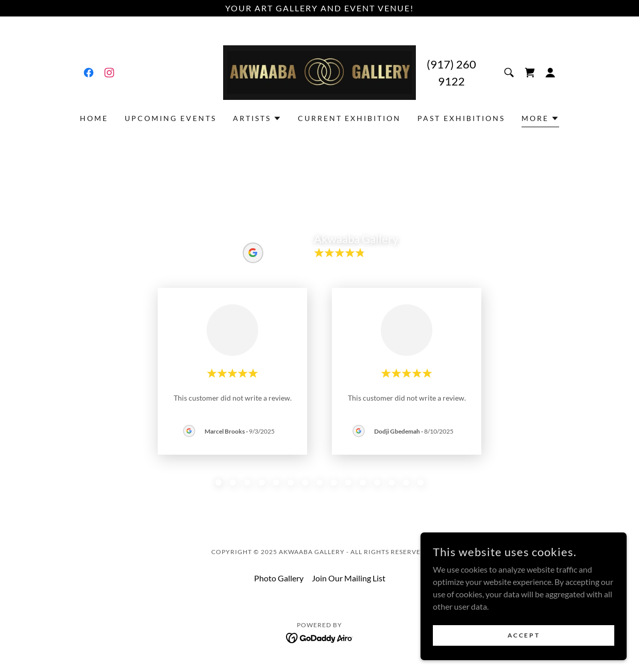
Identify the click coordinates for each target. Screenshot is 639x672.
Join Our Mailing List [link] (349, 578)
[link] (89, 73)
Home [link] (94, 118)
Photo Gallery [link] (279, 578)
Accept (524, 635)
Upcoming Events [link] (171, 118)
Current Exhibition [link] (350, 118)
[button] (550, 73)
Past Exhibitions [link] (461, 118)
